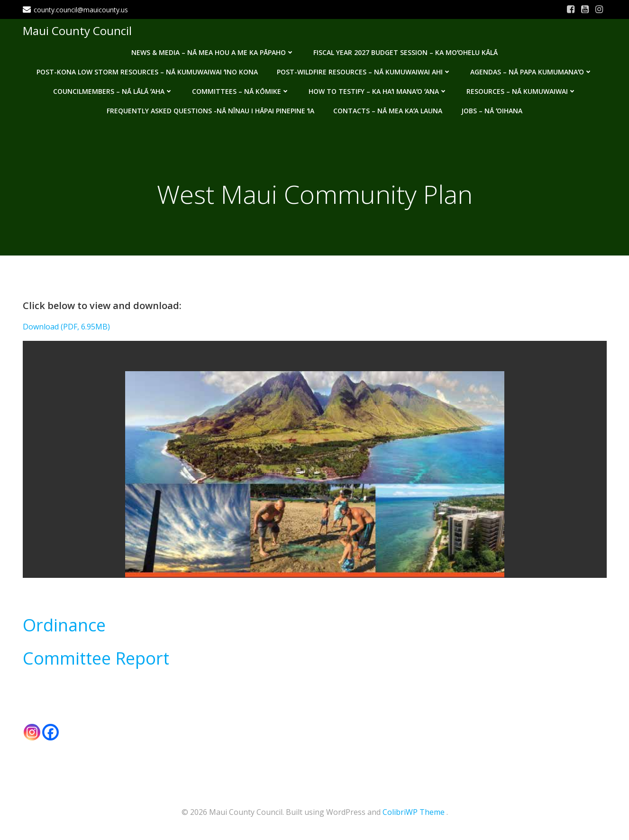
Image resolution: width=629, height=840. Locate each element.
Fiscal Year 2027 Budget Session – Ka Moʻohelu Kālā (406, 52)
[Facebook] (50, 732)
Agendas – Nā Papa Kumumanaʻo (531, 72)
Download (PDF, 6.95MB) (66, 327)
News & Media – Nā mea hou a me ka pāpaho (213, 52)
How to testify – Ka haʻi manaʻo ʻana (378, 91)
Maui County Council (79, 31)
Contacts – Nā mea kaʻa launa (388, 111)
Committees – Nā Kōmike (241, 91)
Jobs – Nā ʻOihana (492, 111)
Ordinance (64, 625)
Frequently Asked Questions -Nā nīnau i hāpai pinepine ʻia (210, 111)
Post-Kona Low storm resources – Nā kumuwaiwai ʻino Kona (147, 72)
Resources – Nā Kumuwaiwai (521, 91)
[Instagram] (32, 732)
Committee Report (96, 658)
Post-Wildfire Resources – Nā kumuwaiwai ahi (364, 72)
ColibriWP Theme (414, 812)
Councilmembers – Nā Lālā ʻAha (113, 91)
